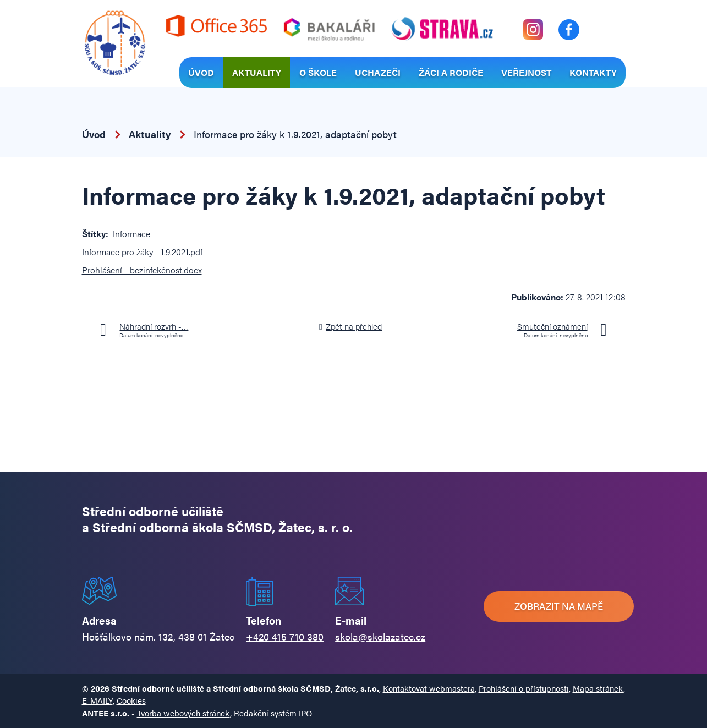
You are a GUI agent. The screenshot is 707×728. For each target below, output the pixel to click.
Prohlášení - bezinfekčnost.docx (142, 270)
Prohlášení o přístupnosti (524, 688)
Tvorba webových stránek (183, 713)
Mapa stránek (598, 688)
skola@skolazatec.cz (380, 636)
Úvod (201, 72)
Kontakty (593, 72)
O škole (318, 72)
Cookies (131, 700)
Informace (131, 234)
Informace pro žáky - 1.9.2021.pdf (142, 252)
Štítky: (95, 234)
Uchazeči (378, 72)
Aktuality (257, 72)
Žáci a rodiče (451, 72)
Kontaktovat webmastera (429, 688)
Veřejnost (526, 72)
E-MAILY (97, 700)
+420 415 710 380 (285, 636)
